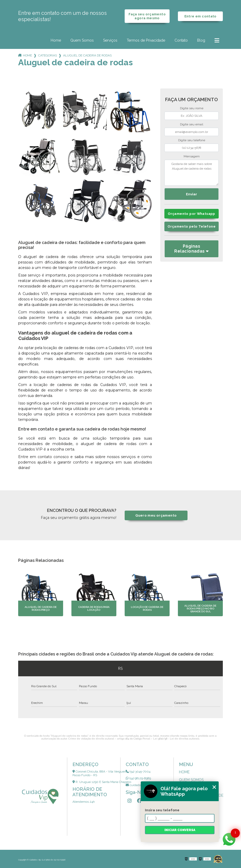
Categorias (48, 55)
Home (56, 40)
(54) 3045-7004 (138, 771)
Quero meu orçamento (156, 515)
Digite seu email (192, 124)
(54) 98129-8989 (138, 778)
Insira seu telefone (162, 810)
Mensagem (192, 156)
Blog (201, 40)
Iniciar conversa (180, 830)
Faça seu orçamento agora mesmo (147, 16)
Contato (181, 40)
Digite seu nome (192, 108)
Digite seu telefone (192, 140)
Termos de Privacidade (146, 40)
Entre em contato (200, 16)
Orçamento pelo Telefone (192, 226)
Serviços (110, 40)
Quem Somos (82, 40)
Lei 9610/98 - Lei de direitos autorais (176, 739)
